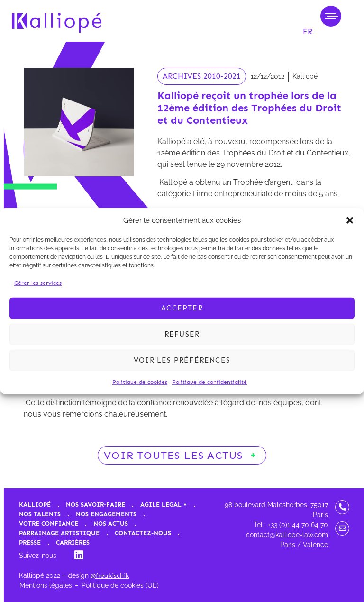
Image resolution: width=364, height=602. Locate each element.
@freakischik (110, 576)
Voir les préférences (182, 360)
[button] (350, 220)
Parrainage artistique (59, 533)
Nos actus (111, 524)
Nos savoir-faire (96, 505)
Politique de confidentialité (209, 382)
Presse (30, 543)
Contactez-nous (143, 533)
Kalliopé (35, 505)
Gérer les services (38, 283)
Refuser (182, 334)
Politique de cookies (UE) (120, 585)
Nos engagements (106, 514)
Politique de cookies (140, 382)
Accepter (182, 308)
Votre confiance (49, 524)
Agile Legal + (164, 505)
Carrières (73, 543)
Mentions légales (46, 585)
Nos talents (40, 514)
